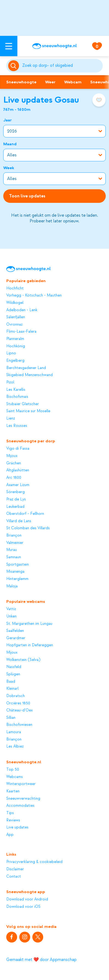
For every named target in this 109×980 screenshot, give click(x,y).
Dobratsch (15, 696)
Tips (10, 813)
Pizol (10, 382)
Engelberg (15, 361)
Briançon (14, 535)
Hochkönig (16, 346)
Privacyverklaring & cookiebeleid (34, 862)
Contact (14, 877)
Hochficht (15, 288)
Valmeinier (15, 543)
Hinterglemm (17, 579)
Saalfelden (15, 631)
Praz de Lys (16, 499)
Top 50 (13, 770)
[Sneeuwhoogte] (54, 46)
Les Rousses (17, 426)
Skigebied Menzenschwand (29, 375)
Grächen (14, 463)
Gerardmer (16, 638)
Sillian (11, 718)
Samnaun (14, 557)
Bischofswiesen (19, 725)
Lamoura (14, 732)
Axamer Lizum (18, 485)
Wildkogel (15, 303)
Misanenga (15, 572)
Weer (50, 82)
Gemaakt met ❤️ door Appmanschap (41, 960)
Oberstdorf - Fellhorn (25, 514)
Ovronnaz (14, 324)
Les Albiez (15, 746)
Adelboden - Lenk (22, 310)
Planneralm (15, 339)
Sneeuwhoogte (21, 82)
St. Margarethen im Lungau (29, 624)
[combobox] (62, 66)
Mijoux (12, 456)
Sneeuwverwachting (23, 799)
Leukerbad (15, 507)
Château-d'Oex (19, 710)
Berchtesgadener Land (26, 368)
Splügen (13, 674)
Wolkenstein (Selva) (23, 660)
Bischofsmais (17, 397)
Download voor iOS (23, 907)
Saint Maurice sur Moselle (28, 411)
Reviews (13, 820)
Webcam (73, 82)
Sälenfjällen (16, 317)
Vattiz (11, 609)
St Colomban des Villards (28, 528)
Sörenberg (15, 492)
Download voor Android (27, 899)
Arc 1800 (14, 478)
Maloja (12, 586)
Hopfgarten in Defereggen (30, 645)
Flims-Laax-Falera (21, 332)
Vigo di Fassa (18, 449)
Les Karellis (16, 390)
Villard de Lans (19, 521)
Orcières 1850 (18, 703)
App (10, 835)
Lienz (11, 418)
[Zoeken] (62, 66)
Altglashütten (18, 470)
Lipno (11, 353)
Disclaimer (15, 869)
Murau (12, 550)
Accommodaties (20, 806)
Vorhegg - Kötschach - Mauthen (34, 295)
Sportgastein (18, 565)
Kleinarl (12, 689)
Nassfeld (14, 667)
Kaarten (13, 791)
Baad (11, 682)
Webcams (15, 777)
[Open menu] (9, 46)
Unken (11, 616)
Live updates (17, 827)
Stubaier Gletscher (23, 404)
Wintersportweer (21, 784)
